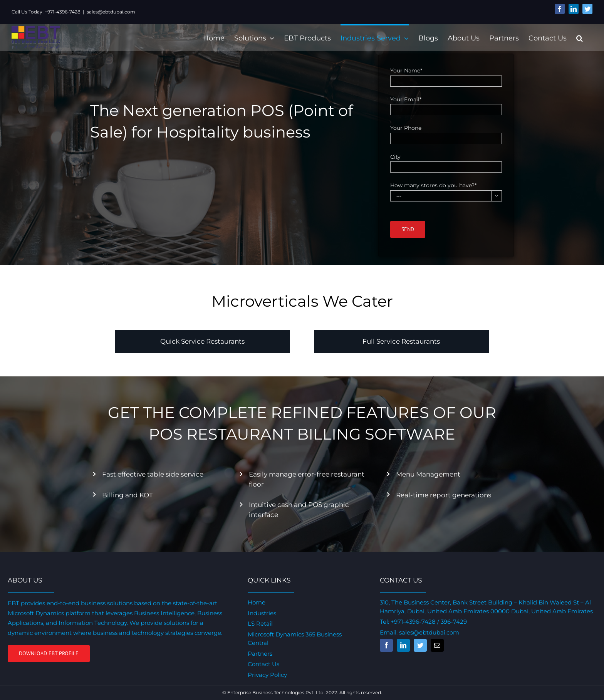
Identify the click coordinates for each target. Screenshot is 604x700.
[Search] (576, 37)
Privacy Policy (266, 675)
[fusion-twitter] (418, 645)
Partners (259, 654)
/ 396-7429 (449, 622)
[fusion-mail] (435, 645)
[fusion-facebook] (384, 645)
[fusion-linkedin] (401, 645)
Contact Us (262, 664)
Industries (261, 613)
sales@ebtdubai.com (111, 12)
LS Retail (259, 624)
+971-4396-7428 (411, 622)
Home (255, 602)
